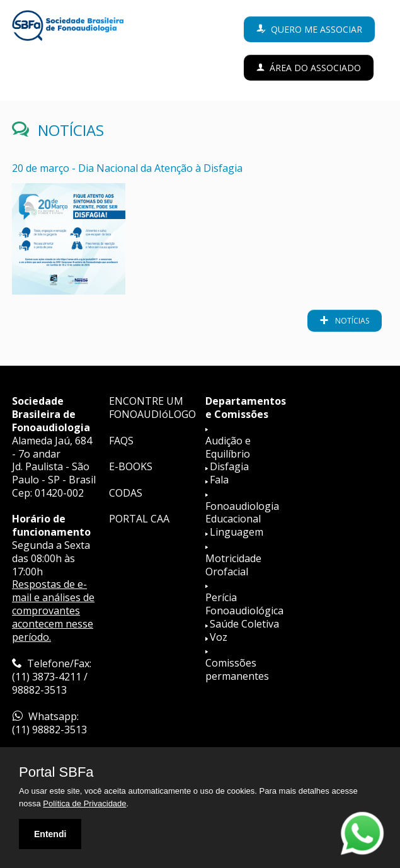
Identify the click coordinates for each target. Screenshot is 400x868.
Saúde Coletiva (244, 624)
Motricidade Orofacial (233, 565)
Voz (219, 637)
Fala (219, 480)
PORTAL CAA (139, 519)
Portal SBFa (56, 772)
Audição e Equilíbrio (228, 447)
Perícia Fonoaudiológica (244, 604)
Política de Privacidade (84, 803)
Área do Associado (315, 68)
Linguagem (237, 532)
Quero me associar (317, 29)
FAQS (121, 441)
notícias (351, 321)
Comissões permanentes (237, 669)
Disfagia (229, 466)
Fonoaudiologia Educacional (242, 513)
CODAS (126, 493)
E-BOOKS (131, 466)
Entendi (50, 834)
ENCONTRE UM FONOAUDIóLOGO (152, 408)
